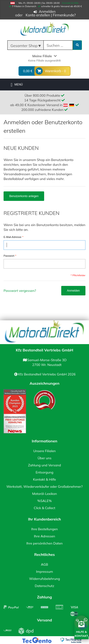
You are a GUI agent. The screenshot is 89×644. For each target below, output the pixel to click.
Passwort (9, 256)
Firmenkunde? (64, 15)
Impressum (44, 572)
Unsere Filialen (44, 451)
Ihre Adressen (44, 536)
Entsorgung (44, 472)
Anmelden (47, 12)
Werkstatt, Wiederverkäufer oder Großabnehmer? (44, 487)
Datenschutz (45, 586)
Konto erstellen (38, 15)
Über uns (44, 458)
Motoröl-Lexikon (44, 494)
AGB (45, 564)
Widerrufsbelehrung (45, 579)
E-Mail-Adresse (12, 237)
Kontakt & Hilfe (70, 3)
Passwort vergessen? (20, 291)
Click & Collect (44, 508)
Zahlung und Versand (44, 465)
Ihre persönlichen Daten (44, 543)
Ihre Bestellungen (45, 529)
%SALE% (44, 501)
